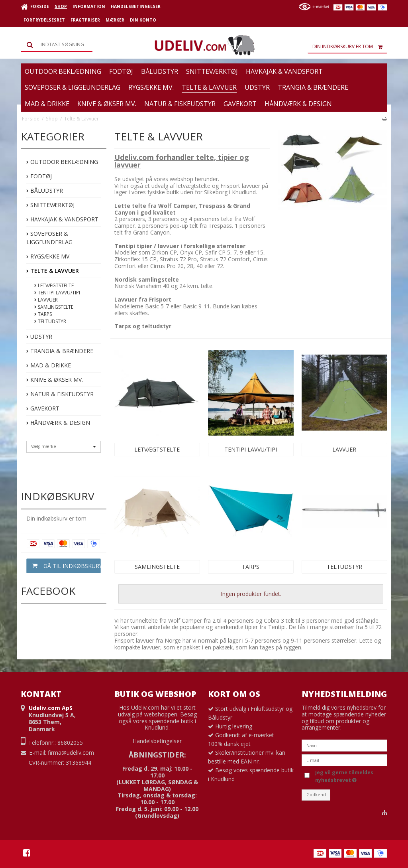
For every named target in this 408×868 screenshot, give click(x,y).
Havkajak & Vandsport (62, 219)
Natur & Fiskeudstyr (60, 394)
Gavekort (43, 408)
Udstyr (39, 336)
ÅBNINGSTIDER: (157, 755)
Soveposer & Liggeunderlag (49, 238)
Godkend (316, 795)
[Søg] (57, 45)
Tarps (43, 314)
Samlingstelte (54, 307)
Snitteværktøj (50, 205)
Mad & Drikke (49, 365)
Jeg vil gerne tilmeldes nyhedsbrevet (344, 776)
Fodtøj (39, 176)
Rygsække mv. (48, 256)
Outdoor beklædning (62, 162)
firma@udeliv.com (71, 753)
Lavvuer (46, 300)
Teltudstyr (50, 321)
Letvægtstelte (54, 285)
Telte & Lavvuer (53, 271)
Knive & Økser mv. (55, 380)
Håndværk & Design (58, 423)
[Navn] (344, 745)
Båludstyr (45, 190)
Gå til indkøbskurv (64, 566)
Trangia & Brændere (60, 351)
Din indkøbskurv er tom (350, 47)
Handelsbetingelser (157, 741)
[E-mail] (344, 760)
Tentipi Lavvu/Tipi (57, 293)
